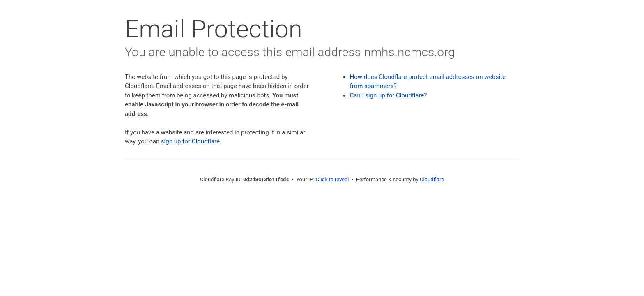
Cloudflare (432, 179)
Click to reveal (332, 179)
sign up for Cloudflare (190, 141)
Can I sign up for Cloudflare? (389, 95)
